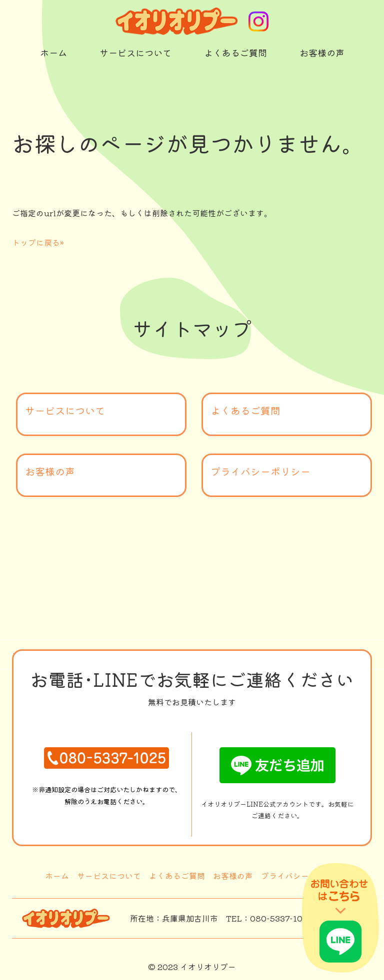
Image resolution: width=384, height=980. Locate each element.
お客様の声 (50, 471)
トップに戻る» (38, 242)
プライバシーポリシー (260, 471)
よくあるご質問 (245, 410)
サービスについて (65, 410)
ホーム (57, 876)
